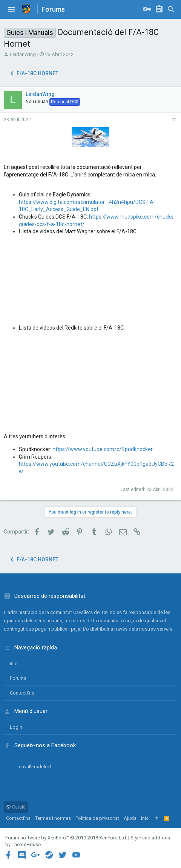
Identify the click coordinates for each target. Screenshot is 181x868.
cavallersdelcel (35, 767)
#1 (175, 120)
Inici (14, 664)
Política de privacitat (97, 818)
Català (16, 807)
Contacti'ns (22, 693)
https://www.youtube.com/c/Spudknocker (103, 449)
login (16, 727)
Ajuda (130, 818)
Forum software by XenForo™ (66, 838)
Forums (18, 678)
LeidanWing (23, 54)
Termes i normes (53, 818)
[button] (11, 9)
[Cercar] (171, 9)
